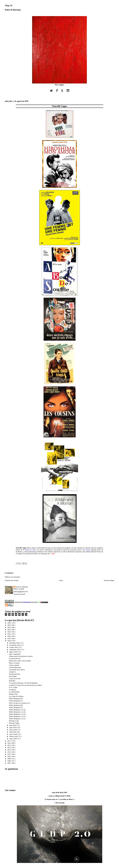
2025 (9, 625)
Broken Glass (13, 694)
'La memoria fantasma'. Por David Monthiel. (23, 683)
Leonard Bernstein (15, 667)
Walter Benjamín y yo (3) (17, 714)
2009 (9, 759)
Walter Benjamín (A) (16, 707)
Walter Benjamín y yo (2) (17, 716)
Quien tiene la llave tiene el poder (20, 661)
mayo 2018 (13, 730)
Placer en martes (14, 663)
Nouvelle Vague (59, 106)
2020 (9, 636)
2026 (9, 623)
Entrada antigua (109, 580)
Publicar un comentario (12, 577)
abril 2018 (13, 732)
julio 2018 (13, 725)
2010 (9, 756)
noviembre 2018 (15, 645)
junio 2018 (13, 728)
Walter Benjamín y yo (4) (17, 712)
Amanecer (12, 672)
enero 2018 (13, 739)
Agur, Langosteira (15, 654)
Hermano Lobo (14, 721)
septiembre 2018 (15, 650)
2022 (9, 632)
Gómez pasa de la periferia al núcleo (21, 656)
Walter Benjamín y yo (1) (17, 719)
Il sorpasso (12, 690)
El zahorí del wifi (15, 659)
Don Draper (13, 676)
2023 (9, 630)
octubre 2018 (14, 647)
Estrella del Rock (15, 674)
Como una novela (15, 679)
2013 (9, 750)
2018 (9, 641)
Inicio (61, 580)
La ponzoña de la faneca (17, 670)
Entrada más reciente (12, 580)
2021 (9, 634)
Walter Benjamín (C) (16, 701)
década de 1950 (30, 550)
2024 (9, 627)
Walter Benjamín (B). (16, 705)
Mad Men (12, 681)
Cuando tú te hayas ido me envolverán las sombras (25, 685)
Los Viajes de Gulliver (16, 696)
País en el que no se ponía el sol (19, 703)
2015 (9, 745)
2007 (9, 763)
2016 (9, 743)
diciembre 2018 (15, 643)
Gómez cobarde (14, 665)
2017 (9, 741)
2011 (9, 754)
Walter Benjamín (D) (16, 699)
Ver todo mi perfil (19, 594)
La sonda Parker (14, 692)
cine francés (86, 550)
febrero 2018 (14, 736)
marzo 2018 (13, 734)
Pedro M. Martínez (22, 587)
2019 (9, 638)
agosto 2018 (14, 652)
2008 (9, 761)
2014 (9, 748)
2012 (9, 752)
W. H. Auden (13, 687)
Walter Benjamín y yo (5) (17, 710)
